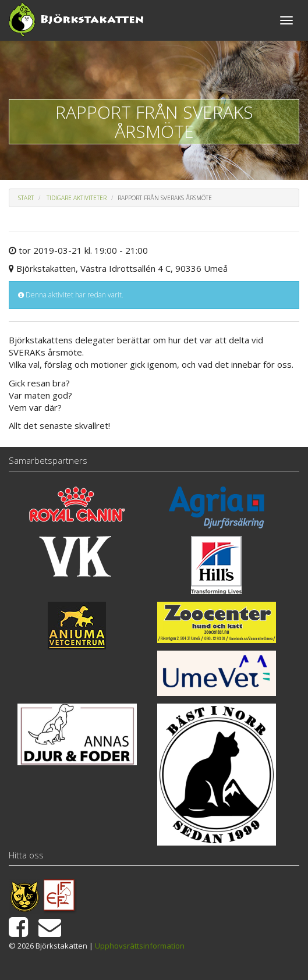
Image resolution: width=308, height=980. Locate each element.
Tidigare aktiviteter (77, 198)
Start (26, 198)
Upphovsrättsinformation (140, 946)
